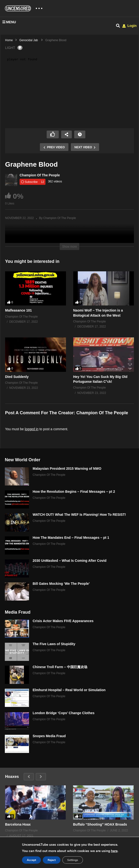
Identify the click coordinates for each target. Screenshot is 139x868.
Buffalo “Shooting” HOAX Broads (100, 824)
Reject (52, 860)
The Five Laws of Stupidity (54, 644)
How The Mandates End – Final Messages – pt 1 (71, 538)
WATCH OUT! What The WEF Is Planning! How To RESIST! (79, 515)
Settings (73, 860)
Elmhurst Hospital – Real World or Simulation (69, 690)
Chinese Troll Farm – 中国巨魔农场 (60, 667)
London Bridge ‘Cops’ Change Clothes (64, 713)
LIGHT (14, 48)
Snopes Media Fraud (49, 736)
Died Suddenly (17, 377)
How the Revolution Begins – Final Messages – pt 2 (74, 492)
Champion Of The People (40, 175)
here (114, 851)
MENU (9, 22)
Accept (31, 860)
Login (129, 26)
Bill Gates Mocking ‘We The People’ (61, 584)
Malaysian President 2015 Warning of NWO (67, 469)
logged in (32, 429)
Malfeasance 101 (18, 310)
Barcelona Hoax (18, 824)
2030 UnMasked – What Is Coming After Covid (69, 561)
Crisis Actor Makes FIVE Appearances (63, 621)
